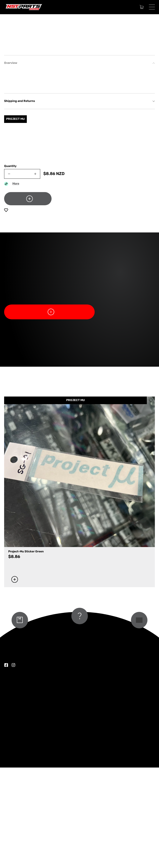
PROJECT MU (75, 501)
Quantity (10, 267)
